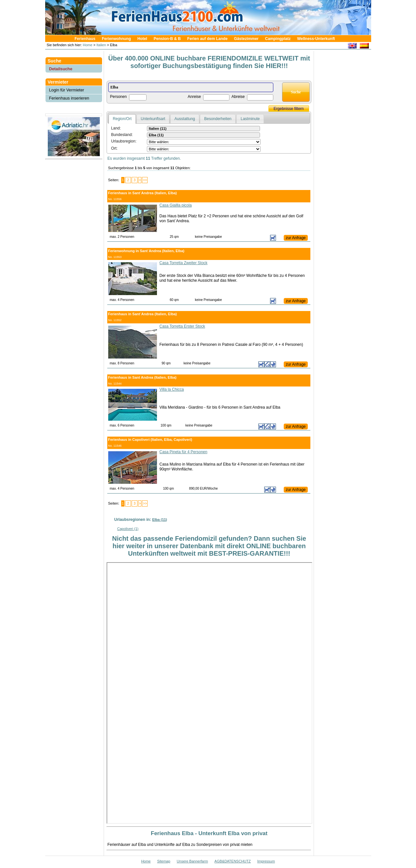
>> (145, 180)
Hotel (142, 39)
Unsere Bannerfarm (192, 861)
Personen (118, 97)
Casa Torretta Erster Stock (182, 326)
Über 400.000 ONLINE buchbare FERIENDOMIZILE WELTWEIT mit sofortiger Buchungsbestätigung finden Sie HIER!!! (209, 62)
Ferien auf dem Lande (207, 39)
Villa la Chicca (172, 389)
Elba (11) (160, 520)
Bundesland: (122, 135)
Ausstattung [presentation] (185, 119)
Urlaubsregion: (124, 141)
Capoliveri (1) (128, 529)
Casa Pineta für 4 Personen (183, 452)
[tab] (122, 119)
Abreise (238, 97)
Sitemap (163, 861)
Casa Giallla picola (176, 205)
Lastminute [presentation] (250, 119)
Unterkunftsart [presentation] (153, 119)
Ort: (114, 148)
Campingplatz (278, 39)
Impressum (266, 861)
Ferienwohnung (116, 39)
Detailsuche (61, 69)
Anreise (195, 97)
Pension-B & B (167, 39)
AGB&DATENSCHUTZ (233, 861)
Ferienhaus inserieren (69, 98)
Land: (116, 128)
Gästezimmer (246, 39)
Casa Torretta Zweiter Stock (184, 263)
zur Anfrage (296, 238)
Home (87, 45)
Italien (101, 45)
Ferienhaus (85, 39)
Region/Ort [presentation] (122, 119)
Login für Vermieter (67, 90)
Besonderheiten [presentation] (218, 119)
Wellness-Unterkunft (316, 39)
